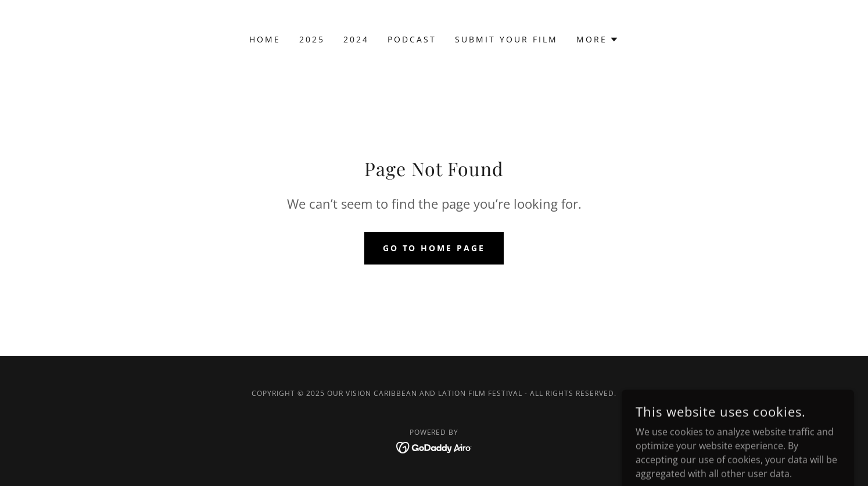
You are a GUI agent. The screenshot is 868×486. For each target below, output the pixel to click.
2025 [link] (312, 39)
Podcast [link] (412, 39)
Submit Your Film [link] (506, 39)
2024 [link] (356, 39)
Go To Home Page (434, 248)
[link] (434, 446)
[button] (598, 40)
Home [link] (265, 39)
